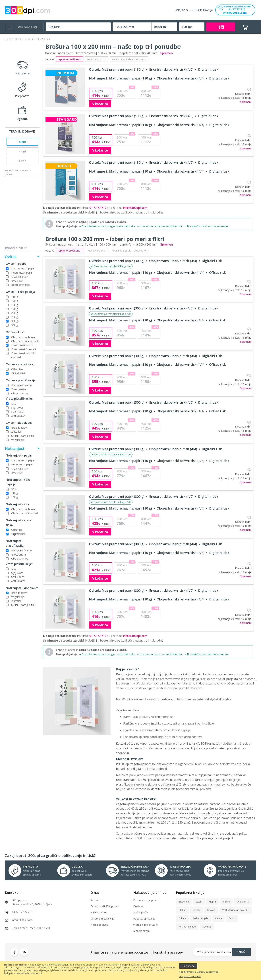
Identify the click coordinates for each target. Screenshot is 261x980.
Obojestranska (20, 393)
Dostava (138, 906)
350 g (14, 325)
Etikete (182, 918)
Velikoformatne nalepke (236, 910)
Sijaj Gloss (17, 408)
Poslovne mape (187, 927)
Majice (212, 902)
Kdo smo (96, 900)
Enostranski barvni (22, 345)
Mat (14, 404)
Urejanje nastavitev (190, 977)
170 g (14, 309)
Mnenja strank (142, 931)
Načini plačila (141, 912)
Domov (9, 39)
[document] (130, 971)
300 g (14, 321)
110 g (14, 297)
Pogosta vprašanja (144, 919)
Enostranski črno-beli (23, 349)
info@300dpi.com (235, 13)
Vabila (218, 918)
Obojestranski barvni (23, 337)
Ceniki (232, 918)
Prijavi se (183, 10)
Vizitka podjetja (99, 925)
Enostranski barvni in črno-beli (23, 355)
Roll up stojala (201, 918)
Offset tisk (17, 369)
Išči (221, 27)
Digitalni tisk (18, 373)
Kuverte (207, 927)
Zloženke (184, 902)
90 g (14, 489)
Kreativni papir (20, 277)
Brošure (20, 39)
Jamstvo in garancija (102, 919)
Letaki (199, 902)
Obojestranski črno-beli (25, 341)
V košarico (100, 104)
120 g (14, 301)
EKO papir (17, 281)
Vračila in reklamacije (145, 925)
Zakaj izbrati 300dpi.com (105, 906)
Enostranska (18, 389)
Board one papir (21, 285)
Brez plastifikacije (21, 385)
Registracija (204, 10)
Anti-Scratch (18, 416)
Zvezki (196, 910)
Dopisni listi (243, 902)
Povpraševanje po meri (147, 900)
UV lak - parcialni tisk (23, 436)
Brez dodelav (19, 428)
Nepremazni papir (22, 273)
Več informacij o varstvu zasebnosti (199, 972)
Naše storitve (98, 912)
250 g (14, 317)
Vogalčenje (18, 440)
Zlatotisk (16, 432)
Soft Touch (18, 412)
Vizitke (226, 902)
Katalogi (211, 910)
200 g (14, 313)
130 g (14, 305)
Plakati (182, 910)
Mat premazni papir (23, 268)
